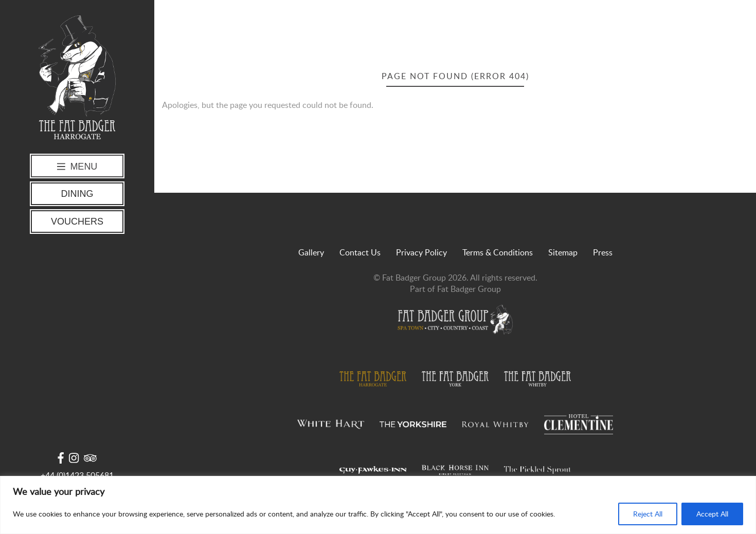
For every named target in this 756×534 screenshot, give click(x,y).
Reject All (648, 514)
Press (603, 252)
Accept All (712, 514)
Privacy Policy (421, 252)
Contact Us (360, 252)
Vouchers (77, 222)
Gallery (311, 252)
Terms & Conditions (498, 252)
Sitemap (563, 252)
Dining (77, 194)
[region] (378, 505)
